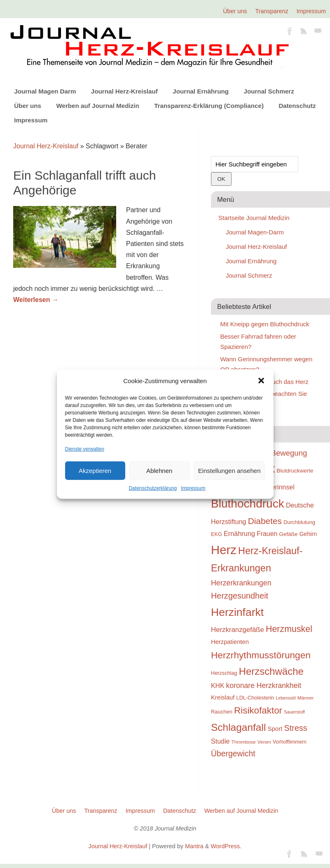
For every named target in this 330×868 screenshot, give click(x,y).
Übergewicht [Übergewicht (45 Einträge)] (233, 753)
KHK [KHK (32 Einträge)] (218, 686)
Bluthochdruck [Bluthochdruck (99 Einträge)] (248, 504)
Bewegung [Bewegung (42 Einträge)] (289, 453)
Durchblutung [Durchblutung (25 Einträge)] (299, 522)
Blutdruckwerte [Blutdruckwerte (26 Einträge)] (295, 471)
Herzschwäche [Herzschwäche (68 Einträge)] (271, 671)
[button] (261, 381)
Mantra (194, 846)
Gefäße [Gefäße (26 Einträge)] (288, 534)
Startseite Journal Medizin (254, 218)
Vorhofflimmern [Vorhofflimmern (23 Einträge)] (290, 742)
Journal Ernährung (201, 91)
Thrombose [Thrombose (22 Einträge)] (244, 742)
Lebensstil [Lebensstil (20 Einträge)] (286, 698)
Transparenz (272, 11)
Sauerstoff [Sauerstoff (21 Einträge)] (294, 712)
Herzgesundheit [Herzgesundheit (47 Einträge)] (240, 596)
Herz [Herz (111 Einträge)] (224, 550)
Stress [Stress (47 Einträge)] (296, 728)
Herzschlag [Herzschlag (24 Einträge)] (224, 673)
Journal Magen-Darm (255, 232)
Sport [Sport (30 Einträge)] (275, 729)
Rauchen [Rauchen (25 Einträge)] (222, 712)
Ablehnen (159, 471)
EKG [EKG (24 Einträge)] (216, 534)
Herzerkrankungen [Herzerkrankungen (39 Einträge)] (241, 583)
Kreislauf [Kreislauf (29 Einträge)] (223, 697)
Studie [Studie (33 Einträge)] (220, 741)
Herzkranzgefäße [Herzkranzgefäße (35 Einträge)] (238, 630)
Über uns (235, 11)
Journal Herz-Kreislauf (124, 91)
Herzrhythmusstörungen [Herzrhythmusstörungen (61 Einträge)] (261, 655)
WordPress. (226, 846)
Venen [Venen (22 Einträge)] (264, 742)
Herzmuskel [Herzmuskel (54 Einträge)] (289, 629)
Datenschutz (297, 106)
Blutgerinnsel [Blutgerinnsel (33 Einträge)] (275, 487)
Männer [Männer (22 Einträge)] (306, 698)
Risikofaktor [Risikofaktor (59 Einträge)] (258, 710)
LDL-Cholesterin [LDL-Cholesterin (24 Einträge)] (255, 698)
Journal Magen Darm (45, 91)
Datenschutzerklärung (153, 488)
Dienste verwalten (85, 449)
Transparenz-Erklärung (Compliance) (209, 106)
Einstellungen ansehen (229, 471)
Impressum (193, 488)
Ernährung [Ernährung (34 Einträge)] (239, 533)
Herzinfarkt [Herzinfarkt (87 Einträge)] (237, 612)
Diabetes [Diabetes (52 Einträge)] (265, 521)
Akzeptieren (95, 471)
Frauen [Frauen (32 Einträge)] (267, 534)
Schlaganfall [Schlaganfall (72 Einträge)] (238, 727)
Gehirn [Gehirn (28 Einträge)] (308, 534)
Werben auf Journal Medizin (97, 106)
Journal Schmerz (269, 91)
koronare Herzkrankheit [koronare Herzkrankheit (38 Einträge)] (264, 686)
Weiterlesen (36, 300)
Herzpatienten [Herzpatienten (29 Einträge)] (230, 642)
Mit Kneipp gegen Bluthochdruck (265, 324)
